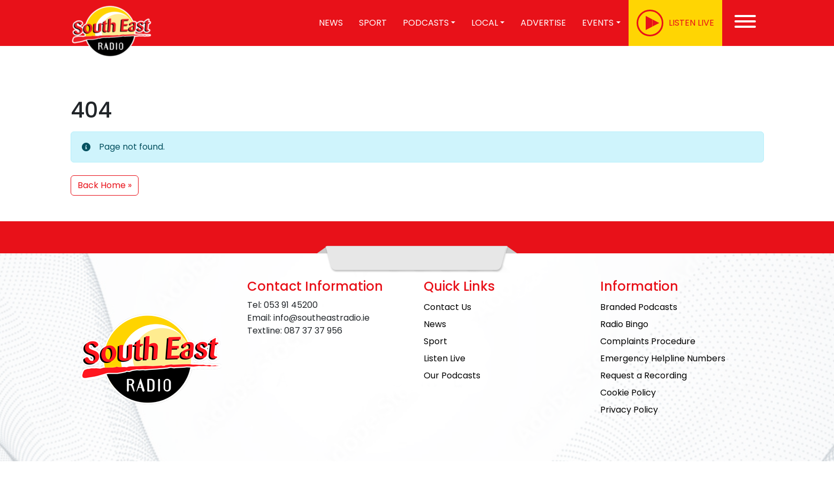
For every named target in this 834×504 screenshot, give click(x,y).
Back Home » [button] (105, 185)
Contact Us (447, 307)
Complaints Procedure (648, 341)
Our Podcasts (452, 375)
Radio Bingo (624, 324)
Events (598, 23)
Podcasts (426, 23)
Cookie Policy (628, 393)
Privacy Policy (629, 410)
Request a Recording (644, 375)
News (331, 23)
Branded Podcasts (639, 307)
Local (485, 23)
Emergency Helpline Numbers (663, 358)
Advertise (543, 23)
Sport (373, 23)
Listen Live (445, 358)
